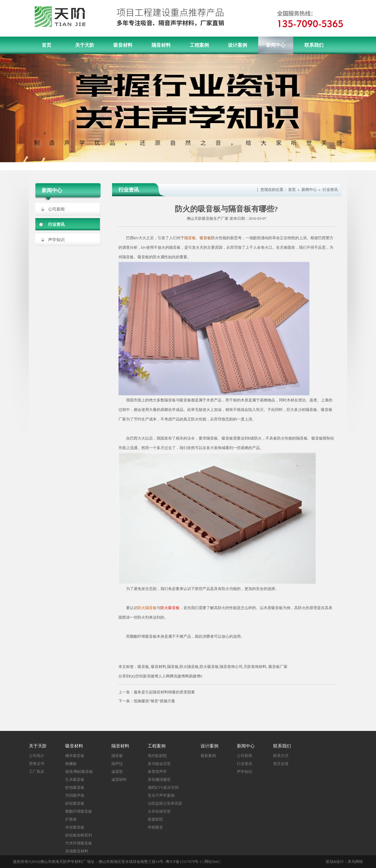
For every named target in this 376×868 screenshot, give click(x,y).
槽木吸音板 (75, 756)
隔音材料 (161, 45)
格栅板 (71, 764)
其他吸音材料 (77, 851)
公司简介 (37, 756)
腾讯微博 (177, 676)
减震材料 (119, 780)
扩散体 (71, 819)
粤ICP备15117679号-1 (184, 862)
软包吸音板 (75, 788)
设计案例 (238, 45)
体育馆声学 (157, 772)
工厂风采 (37, 772)
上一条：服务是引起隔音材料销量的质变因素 (157, 692)
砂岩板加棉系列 (79, 835)
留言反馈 (281, 764)
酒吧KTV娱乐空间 (163, 788)
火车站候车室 (159, 811)
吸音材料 (123, 45)
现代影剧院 (157, 756)
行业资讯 (56, 224)
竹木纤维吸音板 (79, 843)
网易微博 (193, 676)
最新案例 (208, 756)
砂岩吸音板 (75, 803)
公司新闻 (56, 209)
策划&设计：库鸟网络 (344, 862)
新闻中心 (276, 45)
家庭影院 (155, 819)
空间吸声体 (75, 795)
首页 (46, 45)
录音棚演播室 (159, 780)
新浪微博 (151, 676)
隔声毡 (117, 764)
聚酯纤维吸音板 (79, 811)
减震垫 (117, 772)
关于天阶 (85, 45)
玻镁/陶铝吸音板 (79, 772)
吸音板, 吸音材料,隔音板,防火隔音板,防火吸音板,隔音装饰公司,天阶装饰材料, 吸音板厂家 (213, 667)
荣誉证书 (37, 764)
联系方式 (281, 756)
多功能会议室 (159, 764)
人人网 (164, 676)
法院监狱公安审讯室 (165, 803)
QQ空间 (136, 676)
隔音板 (117, 756)
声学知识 (56, 240)
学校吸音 (155, 827)
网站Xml (212, 862)
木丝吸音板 (75, 827)
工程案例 (199, 45)
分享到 (124, 676)
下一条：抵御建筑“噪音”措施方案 (147, 701)
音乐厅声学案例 (161, 795)
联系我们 (314, 45)
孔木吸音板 (75, 780)
